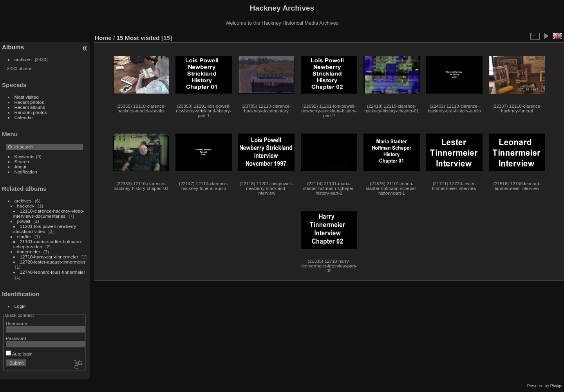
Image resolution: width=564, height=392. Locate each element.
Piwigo (556, 386)
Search (22, 162)
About (21, 167)
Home (103, 38)
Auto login (19, 354)
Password (16, 338)
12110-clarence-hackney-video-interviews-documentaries (49, 213)
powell (24, 221)
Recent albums (30, 107)
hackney (26, 206)
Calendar (24, 117)
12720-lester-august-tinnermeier (53, 262)
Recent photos (29, 102)
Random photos (31, 112)
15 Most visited (138, 38)
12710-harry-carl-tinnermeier (49, 257)
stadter (24, 236)
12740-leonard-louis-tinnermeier (53, 272)
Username (16, 323)
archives (23, 59)
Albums (13, 47)
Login (20, 306)
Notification (26, 172)
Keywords (25, 156)
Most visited (27, 97)
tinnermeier (29, 252)
